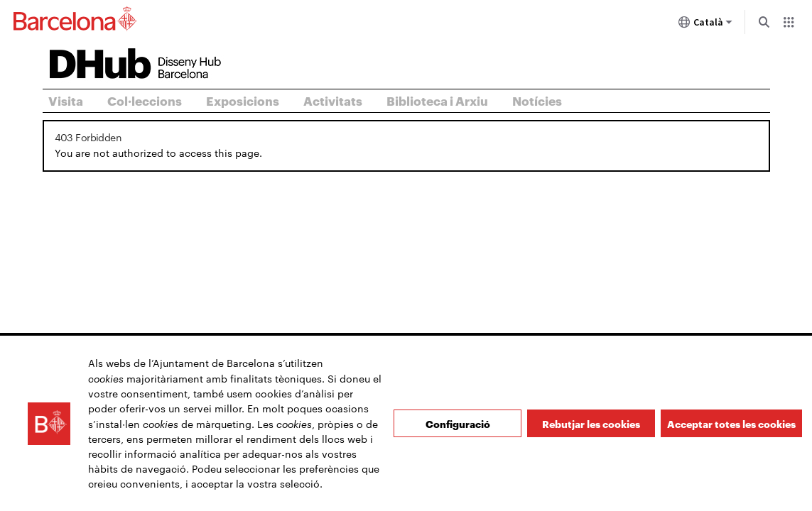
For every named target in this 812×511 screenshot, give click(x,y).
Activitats (333, 100)
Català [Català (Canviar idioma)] (705, 25)
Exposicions (243, 100)
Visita (66, 100)
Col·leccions (145, 100)
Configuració (458, 428)
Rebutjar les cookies (591, 428)
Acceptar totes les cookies (731, 428)
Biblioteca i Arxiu (437, 100)
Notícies (537, 100)
